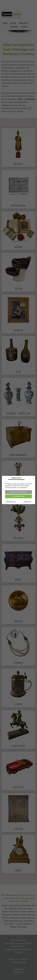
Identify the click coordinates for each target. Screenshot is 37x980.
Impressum (27, 502)
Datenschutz (11, 502)
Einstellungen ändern (18, 492)
